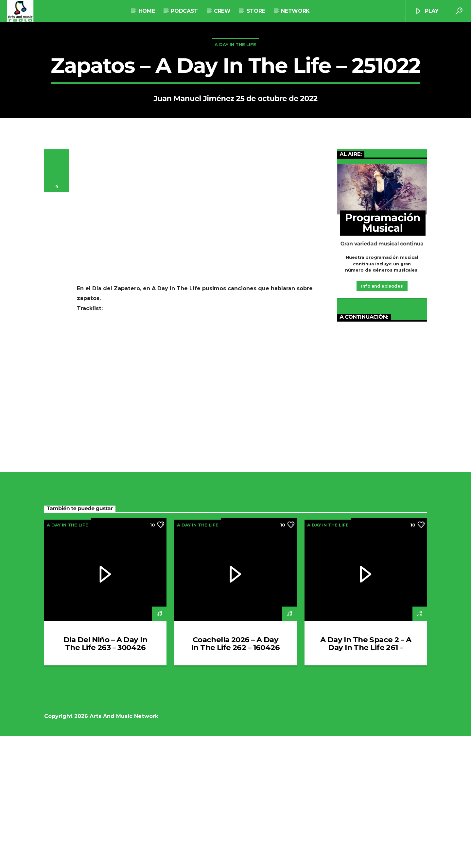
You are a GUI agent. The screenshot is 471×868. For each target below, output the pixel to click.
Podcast (184, 11)
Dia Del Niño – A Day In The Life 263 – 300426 (105, 776)
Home (147, 11)
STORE (256, 11)
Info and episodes (382, 418)
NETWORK (295, 11)
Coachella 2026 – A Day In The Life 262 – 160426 (235, 776)
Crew (222, 11)
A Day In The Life (235, 110)
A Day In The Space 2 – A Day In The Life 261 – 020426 (366, 779)
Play (427, 11)
